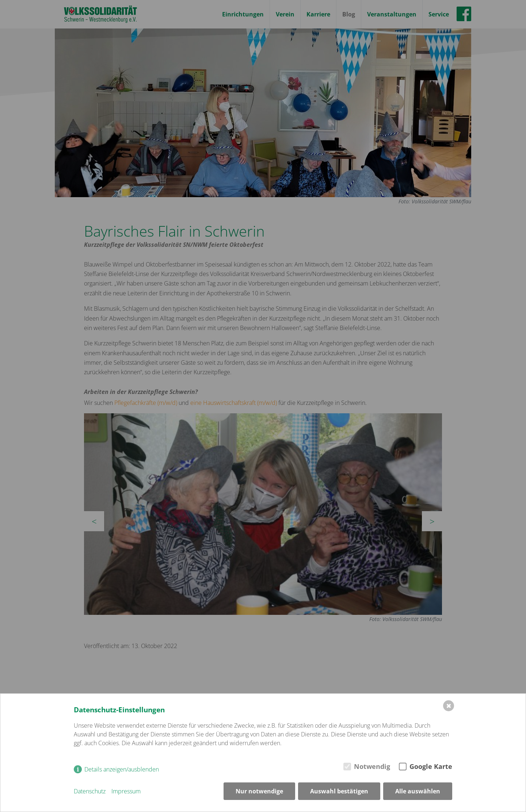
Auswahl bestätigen (339, 791)
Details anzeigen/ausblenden (122, 769)
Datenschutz (90, 791)
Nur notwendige (259, 791)
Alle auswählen (418, 791)
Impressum (126, 791)
